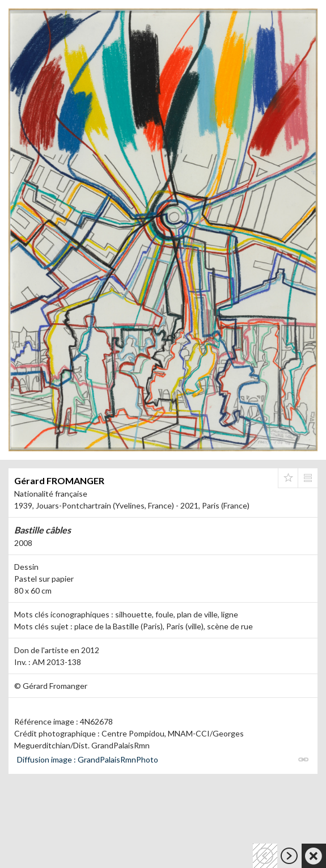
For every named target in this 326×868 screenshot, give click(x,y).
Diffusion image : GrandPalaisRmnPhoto (88, 759)
